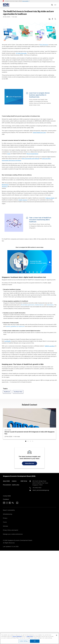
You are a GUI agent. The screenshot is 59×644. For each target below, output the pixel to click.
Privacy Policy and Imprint (11, 530)
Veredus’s (5, 187)
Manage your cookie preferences (13, 534)
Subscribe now (29, 463)
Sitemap (5, 526)
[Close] (57, 635)
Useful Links (15, 485)
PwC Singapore (44, 45)
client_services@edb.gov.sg (41, 490)
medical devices (39, 305)
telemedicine (50, 305)
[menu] (55, 5)
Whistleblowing (8, 514)
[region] (29, 638)
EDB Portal (24, 481)
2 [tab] (28, 442)
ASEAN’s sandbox (50, 346)
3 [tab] (31, 442)
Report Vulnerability (9, 510)
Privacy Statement (17, 637)
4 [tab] (33, 442)
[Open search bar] (52, 5)
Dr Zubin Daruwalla (21, 53)
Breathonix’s (5, 185)
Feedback (6, 499)
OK (35, 641)
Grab (9, 154)
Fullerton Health (50, 198)
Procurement (7, 485)
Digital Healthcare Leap (39, 133)
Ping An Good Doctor (32, 154)
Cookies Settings (24, 641)
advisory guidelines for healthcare (15, 326)
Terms (5, 522)
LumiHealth (8, 341)
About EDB (6, 481)
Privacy (5, 518)
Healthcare (7, 392)
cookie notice (30, 637)
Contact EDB (7, 496)
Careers (14, 481)
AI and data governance (28, 305)
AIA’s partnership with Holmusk (31, 159)
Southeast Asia (18, 392)
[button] (26, 1)
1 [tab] (26, 442)
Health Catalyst (23, 200)
